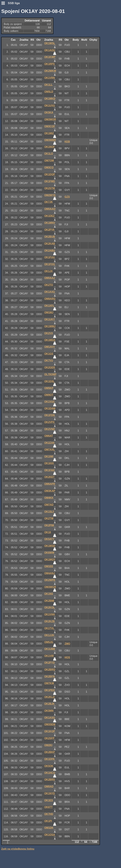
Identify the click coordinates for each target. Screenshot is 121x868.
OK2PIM (49, 525)
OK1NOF (50, 147)
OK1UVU (50, 106)
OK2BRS (50, 780)
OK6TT (48, 807)
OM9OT (49, 395)
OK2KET (49, 477)
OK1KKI (49, 463)
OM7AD (49, 505)
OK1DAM (50, 408)
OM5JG (49, 642)
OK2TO (49, 285)
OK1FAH (49, 470)
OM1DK (49, 828)
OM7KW (49, 683)
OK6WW (49, 553)
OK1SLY (49, 512)
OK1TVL (49, 628)
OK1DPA (49, 759)
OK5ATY (49, 539)
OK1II (48, 532)
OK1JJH (49, 635)
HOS (67, 657)
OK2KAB (50, 244)
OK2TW (49, 518)
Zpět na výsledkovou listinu (18, 849)
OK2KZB (49, 621)
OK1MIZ (49, 133)
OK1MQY (50, 560)
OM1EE (49, 566)
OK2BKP (50, 752)
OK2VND (50, 429)
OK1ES (49, 800)
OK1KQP (50, 731)
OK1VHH (50, 614)
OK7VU (49, 360)
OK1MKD (50, 99)
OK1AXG (50, 292)
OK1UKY (50, 319)
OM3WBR (50, 140)
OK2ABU (50, 250)
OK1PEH (49, 690)
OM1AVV (49, 347)
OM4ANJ (50, 573)
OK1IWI (49, 456)
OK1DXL (49, 381)
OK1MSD (50, 546)
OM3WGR (50, 587)
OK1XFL (49, 306)
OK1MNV (50, 223)
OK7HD (49, 814)
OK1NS (49, 594)
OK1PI (48, 821)
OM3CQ (49, 167)
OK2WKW (50, 71)
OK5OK (49, 766)
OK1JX (48, 271)
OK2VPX (49, 422)
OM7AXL (50, 450)
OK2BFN (49, 676)
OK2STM (50, 188)
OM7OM (49, 161)
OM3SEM (50, 724)
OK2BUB (50, 237)
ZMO (67, 644)
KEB (67, 142)
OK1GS (49, 354)
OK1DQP (50, 174)
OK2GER (50, 367)
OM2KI (48, 745)
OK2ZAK (49, 443)
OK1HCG (50, 773)
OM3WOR (50, 119)
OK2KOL (50, 607)
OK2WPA (50, 580)
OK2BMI (49, 601)
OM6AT (49, 436)
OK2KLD (49, 697)
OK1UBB (50, 649)
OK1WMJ (50, 326)
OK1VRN (50, 78)
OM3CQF (50, 126)
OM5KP (49, 388)
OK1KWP (50, 57)
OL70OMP (50, 374)
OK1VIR (49, 656)
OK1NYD (50, 793)
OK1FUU (49, 257)
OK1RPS (49, 64)
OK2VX (49, 333)
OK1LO (49, 154)
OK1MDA (50, 340)
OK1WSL (50, 43)
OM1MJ (49, 312)
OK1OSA (50, 835)
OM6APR (50, 484)
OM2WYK (50, 195)
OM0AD (49, 786)
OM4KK (49, 498)
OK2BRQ (50, 670)
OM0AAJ (50, 278)
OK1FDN (49, 415)
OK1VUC (50, 402)
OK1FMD (50, 181)
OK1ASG (50, 718)
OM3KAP (50, 491)
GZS (67, 197)
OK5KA (49, 112)
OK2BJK (49, 704)
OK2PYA (49, 230)
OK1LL (48, 85)
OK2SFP (49, 738)
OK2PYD (49, 663)
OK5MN (49, 711)
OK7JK (48, 202)
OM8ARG (50, 299)
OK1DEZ (49, 216)
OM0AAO (50, 209)
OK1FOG (50, 264)
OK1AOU (50, 50)
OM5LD (49, 92)
